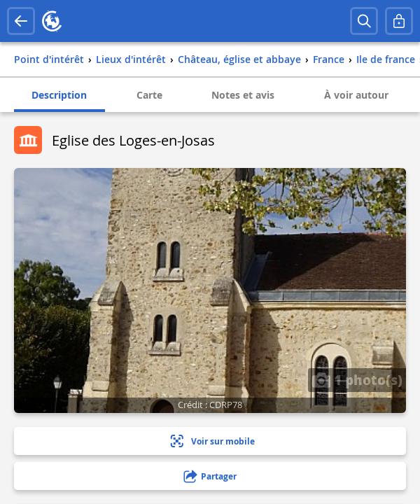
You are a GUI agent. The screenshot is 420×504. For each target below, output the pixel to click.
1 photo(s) (357, 379)
